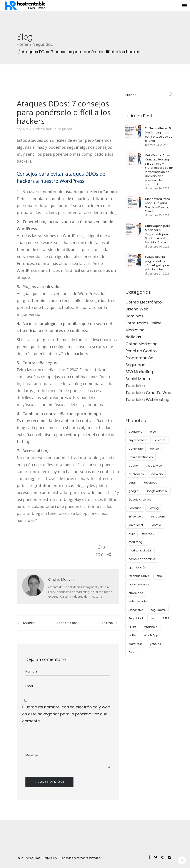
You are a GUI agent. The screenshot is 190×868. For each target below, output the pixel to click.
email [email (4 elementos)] (132, 483)
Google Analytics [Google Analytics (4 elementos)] (140, 500)
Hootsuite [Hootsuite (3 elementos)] (135, 508)
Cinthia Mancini (43, 129)
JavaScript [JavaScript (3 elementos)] (136, 525)
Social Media (138, 379)
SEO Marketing (139, 372)
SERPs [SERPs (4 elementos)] (132, 627)
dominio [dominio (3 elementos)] (157, 474)
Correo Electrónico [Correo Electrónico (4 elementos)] (141, 457)
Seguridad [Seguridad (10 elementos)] (136, 618)
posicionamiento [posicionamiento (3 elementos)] (140, 584)
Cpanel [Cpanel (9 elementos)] (133, 466)
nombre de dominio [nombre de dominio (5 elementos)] (142, 559)
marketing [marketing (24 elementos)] (135, 542)
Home (22, 44)
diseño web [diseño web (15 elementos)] (136, 474)
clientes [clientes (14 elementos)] (160, 440)
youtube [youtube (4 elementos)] (155, 644)
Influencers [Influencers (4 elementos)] (136, 517)
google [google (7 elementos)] (133, 491)
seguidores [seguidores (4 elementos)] (158, 610)
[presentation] (55, 738)
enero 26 (23, 129)
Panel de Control (142, 351)
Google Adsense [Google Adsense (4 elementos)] (157, 491)
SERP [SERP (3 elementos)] (166, 618)
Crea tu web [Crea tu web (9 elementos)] (154, 466)
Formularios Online (143, 323)
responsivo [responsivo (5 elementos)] (136, 610)
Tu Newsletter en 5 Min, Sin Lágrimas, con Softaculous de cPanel (159, 135)
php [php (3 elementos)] (159, 576)
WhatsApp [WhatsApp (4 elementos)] (151, 635)
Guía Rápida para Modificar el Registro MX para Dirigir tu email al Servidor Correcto (158, 234)
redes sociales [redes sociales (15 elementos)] (138, 601)
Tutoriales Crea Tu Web (148, 393)
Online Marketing (142, 344)
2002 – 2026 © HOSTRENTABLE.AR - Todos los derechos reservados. (59, 858)
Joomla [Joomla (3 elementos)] (156, 525)
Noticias (133, 337)
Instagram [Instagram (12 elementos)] (158, 517)
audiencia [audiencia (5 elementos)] (135, 432)
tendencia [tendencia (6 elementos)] (151, 627)
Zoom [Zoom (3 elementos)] (132, 652)
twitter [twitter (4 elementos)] (132, 635)
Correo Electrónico (144, 302)
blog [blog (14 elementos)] (153, 432)
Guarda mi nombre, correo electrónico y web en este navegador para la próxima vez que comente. (66, 714)
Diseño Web (137, 309)
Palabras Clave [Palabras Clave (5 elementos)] (139, 576)
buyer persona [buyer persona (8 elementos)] (138, 440)
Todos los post (68, 623)
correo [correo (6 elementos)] (154, 449)
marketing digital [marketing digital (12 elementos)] (140, 550)
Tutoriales (135, 386)
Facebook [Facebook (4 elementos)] (150, 483)
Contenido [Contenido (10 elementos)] (136, 449)
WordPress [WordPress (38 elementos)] (135, 644)
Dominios (134, 316)
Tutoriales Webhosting (147, 400)
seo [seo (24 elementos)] (153, 618)
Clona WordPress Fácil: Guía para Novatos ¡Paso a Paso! (157, 205)
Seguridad (43, 44)
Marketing (135, 330)
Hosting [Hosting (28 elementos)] (154, 508)
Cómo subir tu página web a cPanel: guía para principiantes (158, 263)
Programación (139, 358)
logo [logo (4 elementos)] (132, 533)
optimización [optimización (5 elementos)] (137, 567)
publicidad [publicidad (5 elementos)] (136, 593)
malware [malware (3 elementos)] (148, 533)
